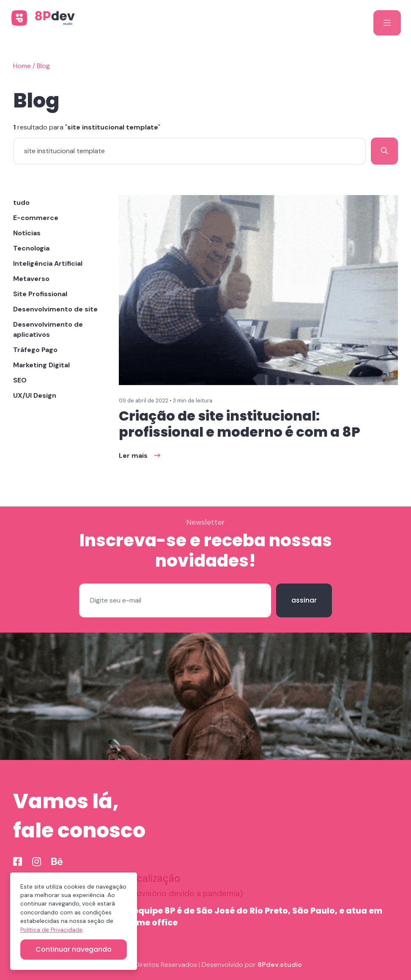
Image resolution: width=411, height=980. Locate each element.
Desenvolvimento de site (55, 309)
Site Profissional (40, 294)
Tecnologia (31, 248)
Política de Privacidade (51, 930)
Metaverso (31, 279)
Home (22, 66)
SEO (20, 380)
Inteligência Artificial (48, 263)
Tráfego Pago (35, 350)
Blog (43, 66)
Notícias (27, 233)
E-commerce (36, 218)
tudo (21, 202)
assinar (304, 600)
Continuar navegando (74, 949)
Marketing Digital (41, 365)
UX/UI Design (35, 395)
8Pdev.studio (280, 965)
